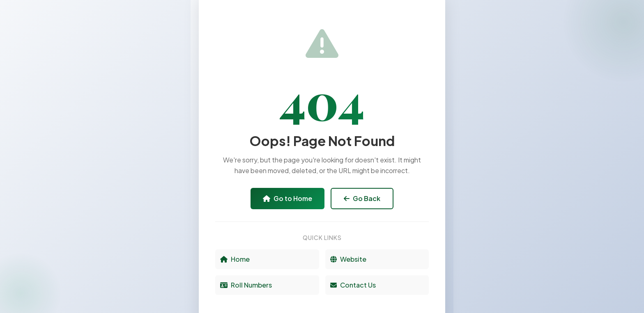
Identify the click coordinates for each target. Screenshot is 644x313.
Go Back (362, 198)
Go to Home (287, 198)
